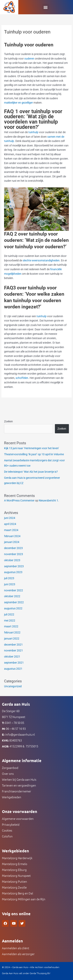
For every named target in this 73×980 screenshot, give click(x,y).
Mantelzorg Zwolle (14, 887)
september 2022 (14, 602)
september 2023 (14, 566)
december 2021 (13, 645)
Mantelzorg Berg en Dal (18, 893)
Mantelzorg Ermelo (15, 864)
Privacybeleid (11, 824)
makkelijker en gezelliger (18, 103)
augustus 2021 (13, 669)
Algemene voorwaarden (18, 819)
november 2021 (14, 650)
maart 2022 (11, 626)
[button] (46, 7)
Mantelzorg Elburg (14, 870)
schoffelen (22, 378)
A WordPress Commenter (19, 500)
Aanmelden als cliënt (16, 948)
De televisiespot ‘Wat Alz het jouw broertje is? (31, 472)
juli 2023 (9, 578)
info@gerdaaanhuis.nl (20, 734)
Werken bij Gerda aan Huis (19, 779)
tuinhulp (34, 132)
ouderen (29, 59)
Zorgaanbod (10, 768)
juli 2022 (9, 614)
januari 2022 (12, 639)
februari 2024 (12, 536)
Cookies (7, 830)
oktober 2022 (12, 596)
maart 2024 (11, 530)
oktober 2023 (12, 560)
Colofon (7, 836)
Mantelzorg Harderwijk (17, 858)
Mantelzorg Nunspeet (16, 876)
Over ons (8, 774)
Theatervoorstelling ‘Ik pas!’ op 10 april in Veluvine (34, 454)
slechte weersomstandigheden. (42, 260)
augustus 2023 (13, 572)
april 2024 (10, 524)
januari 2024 (12, 542)
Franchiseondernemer (17, 791)
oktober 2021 (12, 657)
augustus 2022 (13, 608)
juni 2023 (10, 584)
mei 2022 (10, 621)
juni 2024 (10, 518)
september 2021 (14, 663)
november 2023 (14, 554)
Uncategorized (13, 686)
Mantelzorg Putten (15, 881)
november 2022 (14, 590)
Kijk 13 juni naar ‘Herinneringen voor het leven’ (32, 448)
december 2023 (13, 548)
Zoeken (8, 421)
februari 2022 (12, 632)
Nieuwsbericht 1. (49, 500)
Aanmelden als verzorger (18, 954)
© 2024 (6, 967)
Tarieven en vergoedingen (19, 785)
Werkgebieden (12, 797)
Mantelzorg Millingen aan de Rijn (24, 899)
